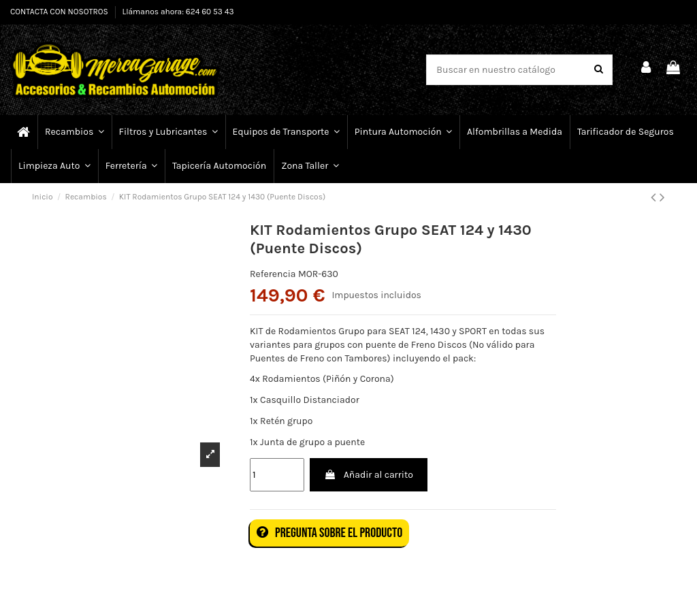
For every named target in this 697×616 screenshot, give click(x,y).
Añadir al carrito (368, 475)
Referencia (273, 274)
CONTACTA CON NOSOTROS (60, 12)
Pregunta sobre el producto (329, 533)
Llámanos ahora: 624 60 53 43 (178, 12)
